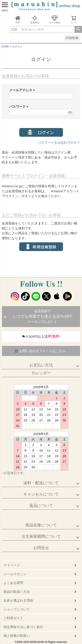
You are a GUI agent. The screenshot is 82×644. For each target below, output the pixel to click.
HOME (5, 47)
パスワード (19, 107)
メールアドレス (23, 90)
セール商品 (55, 19)
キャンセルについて (41, 494)
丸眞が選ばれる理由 (18, 600)
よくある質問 (13, 583)
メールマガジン (15, 574)
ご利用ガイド (13, 618)
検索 (78, 29)
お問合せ (41, 548)
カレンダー (41, 373)
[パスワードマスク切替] (70, 112)
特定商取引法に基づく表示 (23, 627)
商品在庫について (41, 525)
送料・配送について (41, 483)
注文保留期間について (41, 536)
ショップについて (17, 609)
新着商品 (35, 19)
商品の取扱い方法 (17, 592)
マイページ (12, 565)
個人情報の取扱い (17, 636)
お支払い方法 (41, 365)
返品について (41, 506)
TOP (18, 19)
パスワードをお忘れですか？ (59, 142)
